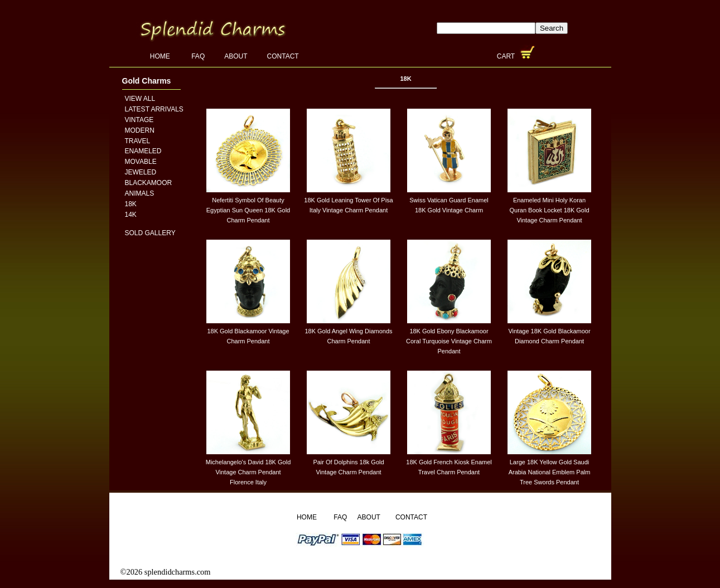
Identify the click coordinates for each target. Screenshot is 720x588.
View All (140, 99)
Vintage (139, 120)
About (236, 56)
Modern (140, 130)
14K (131, 215)
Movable (141, 162)
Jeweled (141, 172)
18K (131, 204)
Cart (507, 56)
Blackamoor (149, 183)
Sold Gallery (150, 233)
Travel (138, 141)
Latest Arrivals (154, 109)
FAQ (198, 56)
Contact (283, 56)
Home (161, 56)
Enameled (143, 151)
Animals (140, 193)
